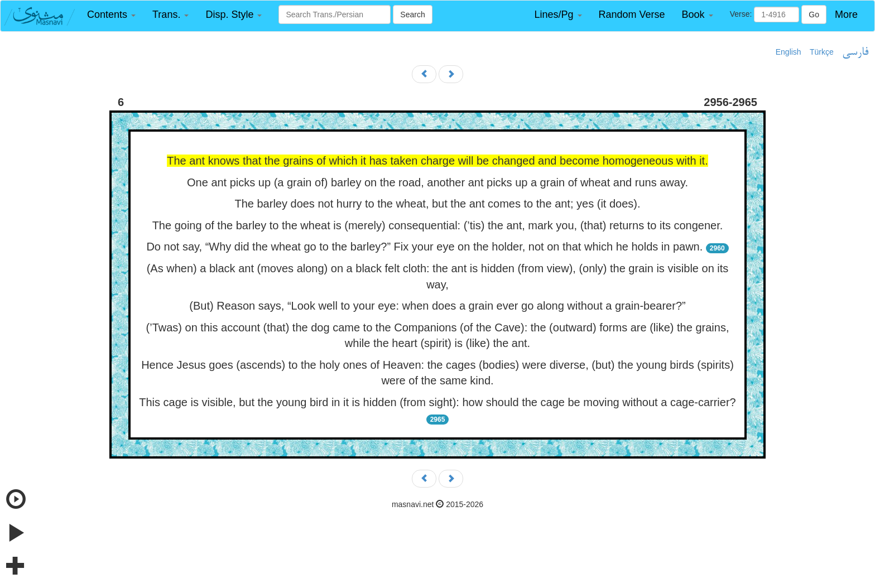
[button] (111, 15)
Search (412, 15)
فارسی (855, 52)
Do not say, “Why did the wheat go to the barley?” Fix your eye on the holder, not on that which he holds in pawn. (424, 247)
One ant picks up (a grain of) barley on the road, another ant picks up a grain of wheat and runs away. (437, 182)
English (789, 52)
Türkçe (822, 52)
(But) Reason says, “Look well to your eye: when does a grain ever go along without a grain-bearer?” (437, 306)
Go (814, 15)
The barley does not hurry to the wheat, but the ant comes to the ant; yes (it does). (437, 204)
